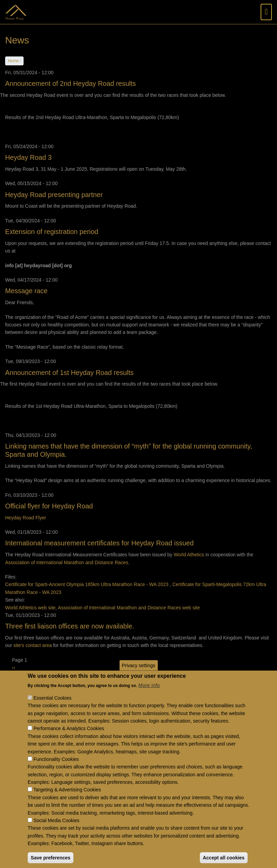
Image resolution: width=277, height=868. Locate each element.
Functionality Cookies (56, 770)
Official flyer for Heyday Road (49, 506)
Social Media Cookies (57, 831)
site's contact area (32, 645)
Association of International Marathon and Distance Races (67, 562)
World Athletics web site (30, 608)
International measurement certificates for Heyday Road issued (99, 543)
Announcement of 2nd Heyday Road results (71, 83)
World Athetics (189, 555)
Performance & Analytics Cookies (69, 739)
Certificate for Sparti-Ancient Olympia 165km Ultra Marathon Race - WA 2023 (87, 584)
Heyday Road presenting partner (54, 195)
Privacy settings (138, 676)
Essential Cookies (52, 709)
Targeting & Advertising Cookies (67, 801)
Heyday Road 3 (28, 157)
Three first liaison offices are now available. (70, 626)
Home (13, 61)
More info (149, 696)
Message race (26, 291)
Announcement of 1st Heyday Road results (69, 373)
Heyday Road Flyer (26, 518)
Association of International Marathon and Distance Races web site (129, 608)
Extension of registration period (52, 232)
